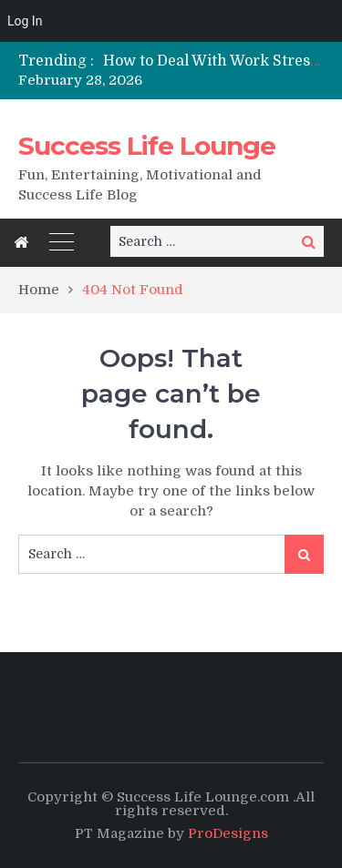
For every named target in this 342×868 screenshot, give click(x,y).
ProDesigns (228, 833)
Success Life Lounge (147, 146)
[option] (213, 61)
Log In (25, 21)
